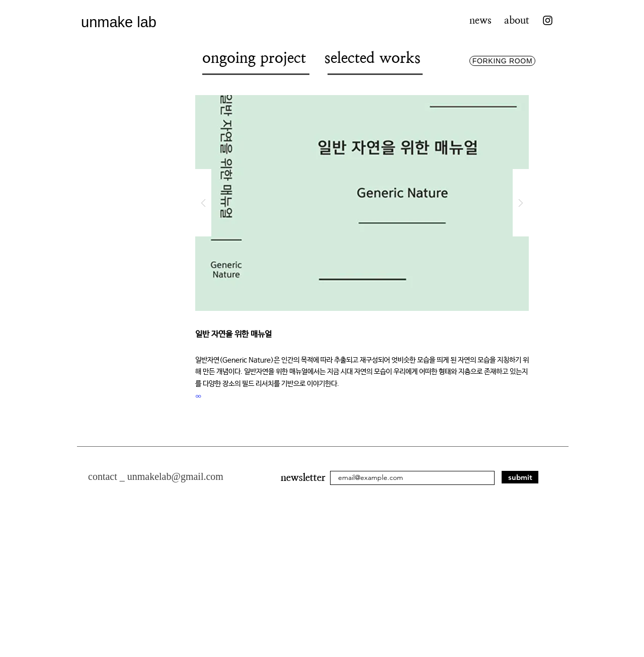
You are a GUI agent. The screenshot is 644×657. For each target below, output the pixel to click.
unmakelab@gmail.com (175, 476)
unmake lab (119, 22)
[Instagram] (548, 20)
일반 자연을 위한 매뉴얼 (236, 334)
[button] (362, 203)
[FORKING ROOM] (502, 61)
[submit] (520, 477)
